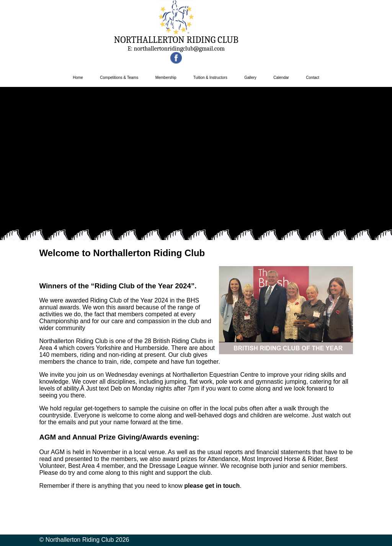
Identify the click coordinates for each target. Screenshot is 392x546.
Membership (166, 78)
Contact (312, 78)
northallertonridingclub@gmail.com (179, 49)
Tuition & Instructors (210, 78)
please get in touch (212, 486)
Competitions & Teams (119, 78)
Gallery (250, 78)
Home (78, 78)
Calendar (281, 78)
